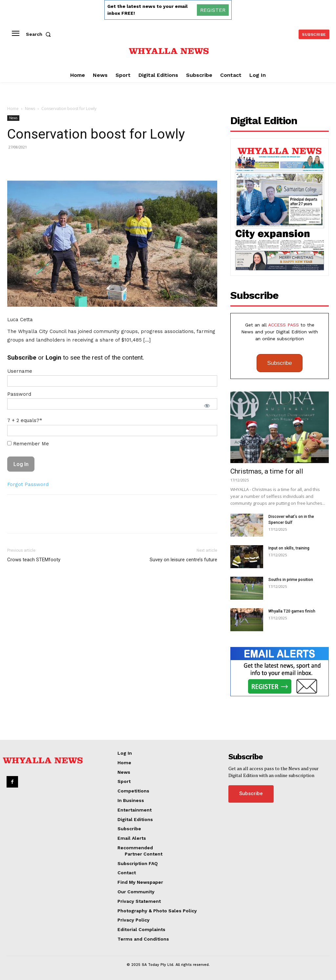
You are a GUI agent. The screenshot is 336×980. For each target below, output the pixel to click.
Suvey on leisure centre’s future (183, 560)
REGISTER (213, 10)
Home (13, 109)
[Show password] (207, 406)
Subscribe (280, 363)
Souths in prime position (291, 580)
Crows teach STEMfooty (34, 560)
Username (20, 371)
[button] (40, 34)
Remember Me (28, 444)
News (30, 109)
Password (19, 394)
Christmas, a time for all (267, 471)
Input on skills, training (289, 548)
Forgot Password (28, 484)
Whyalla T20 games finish (292, 611)
